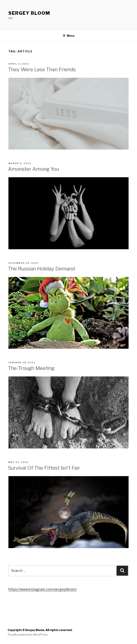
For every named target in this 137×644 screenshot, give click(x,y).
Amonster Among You (33, 169)
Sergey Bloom (29, 13)
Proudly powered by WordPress (28, 635)
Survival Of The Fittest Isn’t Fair (44, 468)
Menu (69, 36)
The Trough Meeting (31, 368)
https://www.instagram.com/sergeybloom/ (43, 589)
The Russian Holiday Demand (41, 269)
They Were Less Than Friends (42, 69)
